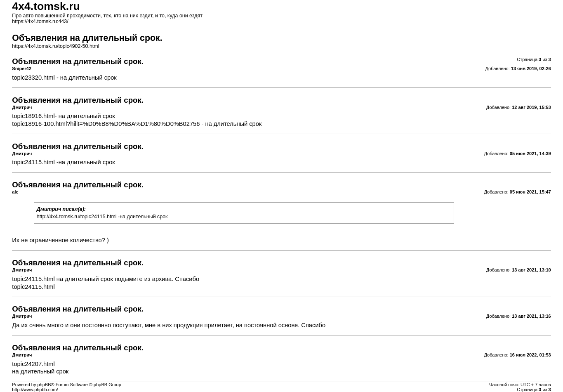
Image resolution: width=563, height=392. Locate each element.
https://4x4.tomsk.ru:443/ (40, 21)
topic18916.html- (34, 116)
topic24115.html (33, 162)
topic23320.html (33, 78)
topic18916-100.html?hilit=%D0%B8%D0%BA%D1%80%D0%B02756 (106, 124)
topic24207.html (33, 364)
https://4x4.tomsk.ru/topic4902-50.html (55, 46)
